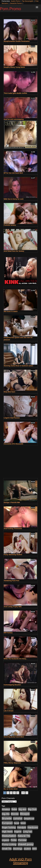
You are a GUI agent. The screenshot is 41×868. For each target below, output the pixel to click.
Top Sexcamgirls (28, 1)
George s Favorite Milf (12, 502)
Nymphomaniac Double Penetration (17, 41)
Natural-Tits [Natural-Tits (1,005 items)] (24, 836)
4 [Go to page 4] (14, 793)
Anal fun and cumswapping (14, 119)
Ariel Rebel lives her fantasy (14, 251)
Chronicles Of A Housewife (14, 444)
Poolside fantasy (10, 225)
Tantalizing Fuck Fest (11, 581)
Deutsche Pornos (16, 3)
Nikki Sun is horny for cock (14, 199)
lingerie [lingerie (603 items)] (18, 832)
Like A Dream (9, 711)
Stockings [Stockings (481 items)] (18, 849)
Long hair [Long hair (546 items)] (28, 832)
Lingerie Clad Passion (12, 418)
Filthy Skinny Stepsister (12, 763)
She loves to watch (11, 311)
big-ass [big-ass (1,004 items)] (22, 809)
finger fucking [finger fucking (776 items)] (9, 827)
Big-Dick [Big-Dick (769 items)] (32, 809)
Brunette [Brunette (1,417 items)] (7, 818)
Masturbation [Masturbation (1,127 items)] (9, 836)
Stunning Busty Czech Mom (14, 737)
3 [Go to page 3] (11, 793)
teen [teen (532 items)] (34, 849)
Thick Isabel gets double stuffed (15, 93)
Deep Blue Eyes (9, 392)
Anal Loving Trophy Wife (13, 607)
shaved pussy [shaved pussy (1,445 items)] (26, 844)
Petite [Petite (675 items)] (14, 840)
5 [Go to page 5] (18, 793)
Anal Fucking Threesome (13, 529)
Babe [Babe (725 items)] (14, 809)
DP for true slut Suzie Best (13, 173)
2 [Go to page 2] (8, 793)
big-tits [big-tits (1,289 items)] (6, 814)
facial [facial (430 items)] (17, 823)
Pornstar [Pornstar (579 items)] (22, 840)
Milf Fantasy (8, 633)
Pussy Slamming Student (13, 555)
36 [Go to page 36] (23, 793)
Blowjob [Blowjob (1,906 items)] (25, 814)
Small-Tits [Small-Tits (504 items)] (7, 849)
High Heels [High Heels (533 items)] (7, 832)
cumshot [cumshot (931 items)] (18, 818)
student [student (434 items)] (27, 849)
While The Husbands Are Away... (15, 659)
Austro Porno (16, 1)
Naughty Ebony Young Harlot (14, 67)
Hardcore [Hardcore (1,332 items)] (33, 827)
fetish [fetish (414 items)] (23, 823)
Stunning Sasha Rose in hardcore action (18, 366)
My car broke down (11, 789)
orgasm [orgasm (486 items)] (6, 840)
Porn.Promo (10, 9)
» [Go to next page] (27, 793)
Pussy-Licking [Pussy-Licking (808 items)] (9, 844)
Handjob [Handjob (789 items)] (22, 827)
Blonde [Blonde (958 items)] (15, 814)
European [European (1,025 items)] (7, 823)
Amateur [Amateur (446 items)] (6, 809)
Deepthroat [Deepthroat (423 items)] (29, 819)
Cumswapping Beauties (12, 685)
